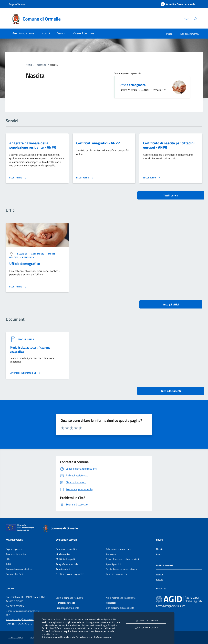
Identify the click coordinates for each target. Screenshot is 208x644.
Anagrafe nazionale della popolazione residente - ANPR (33, 145)
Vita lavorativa (63, 554)
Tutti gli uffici (171, 304)
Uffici (8, 559)
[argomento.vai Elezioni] (22, 254)
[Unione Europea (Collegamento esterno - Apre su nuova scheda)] (21, 528)
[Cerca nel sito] (196, 19)
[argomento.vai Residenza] (28, 257)
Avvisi (159, 554)
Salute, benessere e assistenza (121, 569)
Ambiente (111, 554)
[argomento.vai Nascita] (14, 257)
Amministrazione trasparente (121, 598)
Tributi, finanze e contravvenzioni (122, 559)
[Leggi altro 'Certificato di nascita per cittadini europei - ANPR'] (152, 178)
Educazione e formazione (118, 549)
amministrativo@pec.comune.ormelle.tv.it (27, 619)
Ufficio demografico (133, 85)
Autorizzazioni (63, 569)
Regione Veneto (17, 4)
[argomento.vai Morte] (52, 254)
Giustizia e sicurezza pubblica (70, 574)
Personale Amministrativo (19, 569)
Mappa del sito (16, 638)
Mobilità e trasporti (65, 559)
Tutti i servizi (171, 195)
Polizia (169, 34)
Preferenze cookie (103, 637)
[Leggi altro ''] (18, 287)
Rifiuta (146, 621)
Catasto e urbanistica (66, 549)
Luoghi (159, 575)
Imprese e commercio (117, 574)
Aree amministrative (16, 554)
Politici (9, 564)
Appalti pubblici (113, 564)
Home (29, 65)
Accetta (146, 628)
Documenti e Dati (14, 574)
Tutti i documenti (171, 391)
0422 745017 (17, 601)
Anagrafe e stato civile (67, 564)
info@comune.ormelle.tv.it (26, 611)
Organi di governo (14, 549)
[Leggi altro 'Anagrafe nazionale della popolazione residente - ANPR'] (18, 178)
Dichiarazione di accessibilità (120, 608)
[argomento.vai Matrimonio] (38, 254)
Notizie (160, 549)
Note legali (111, 603)
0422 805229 (17, 606)
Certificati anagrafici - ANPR (98, 143)
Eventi (159, 579)
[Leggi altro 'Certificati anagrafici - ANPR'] (85, 178)
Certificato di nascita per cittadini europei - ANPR (169, 145)
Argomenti (41, 65)
